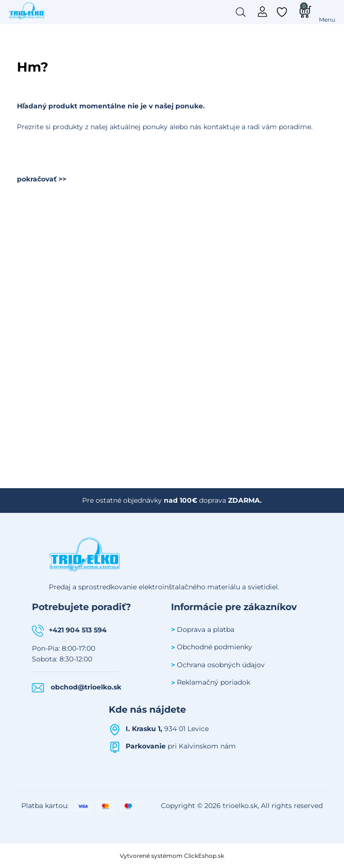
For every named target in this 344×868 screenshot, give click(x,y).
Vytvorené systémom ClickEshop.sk (172, 856)
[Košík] (304, 12)
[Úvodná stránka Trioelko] (27, 10)
